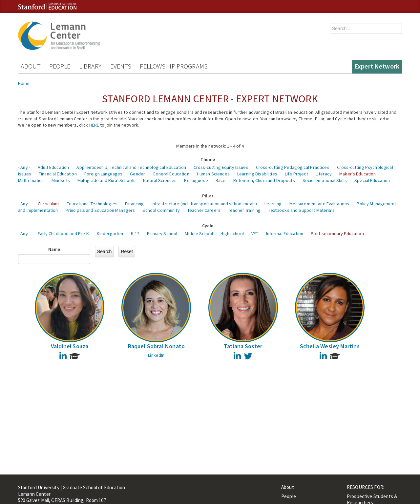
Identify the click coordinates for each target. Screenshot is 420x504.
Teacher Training (244, 210)
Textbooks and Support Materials (301, 210)
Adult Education (53, 167)
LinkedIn (156, 355)
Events (121, 66)
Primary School (162, 233)
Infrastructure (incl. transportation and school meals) (204, 204)
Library (90, 66)
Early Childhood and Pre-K (63, 233)
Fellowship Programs (174, 66)
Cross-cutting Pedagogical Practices (293, 167)
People (60, 66)
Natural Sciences (160, 180)
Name (54, 249)
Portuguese (196, 180)
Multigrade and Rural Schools (106, 180)
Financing (134, 204)
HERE (94, 125)
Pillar (208, 196)
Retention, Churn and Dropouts (264, 180)
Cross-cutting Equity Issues (221, 167)
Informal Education (285, 233)
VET (255, 233)
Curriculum (48, 204)
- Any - (24, 167)
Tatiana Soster (243, 346)
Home (24, 83)
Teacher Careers (204, 210)
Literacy (324, 174)
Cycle (208, 226)
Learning (273, 204)
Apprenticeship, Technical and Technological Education (131, 167)
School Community (161, 210)
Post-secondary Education (337, 233)
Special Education (372, 180)
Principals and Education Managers (100, 210)
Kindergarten (110, 233)
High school (232, 233)
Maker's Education (357, 174)
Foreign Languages (103, 174)
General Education (171, 174)
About (31, 66)
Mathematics (31, 180)
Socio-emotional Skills (325, 180)
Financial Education (58, 174)
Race (221, 180)
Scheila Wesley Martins (330, 346)
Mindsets (61, 180)
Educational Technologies (92, 204)
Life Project (296, 174)
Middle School (199, 233)
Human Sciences (213, 174)
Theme (208, 159)
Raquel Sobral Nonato (157, 346)
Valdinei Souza (70, 346)
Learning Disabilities (257, 174)
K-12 (135, 233)
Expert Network (377, 66)
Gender (137, 174)
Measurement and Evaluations (319, 204)
